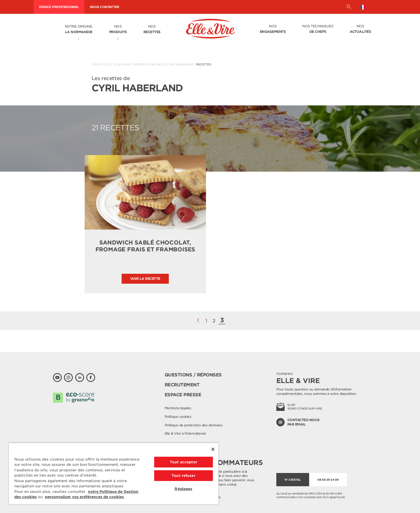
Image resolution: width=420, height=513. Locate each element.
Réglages (183, 489)
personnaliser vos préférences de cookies (84, 497)
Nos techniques (318, 29)
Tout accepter (184, 462)
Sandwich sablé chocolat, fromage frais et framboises (145, 246)
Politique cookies (178, 417)
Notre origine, (79, 30)
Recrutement (182, 385)
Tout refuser (184, 476)
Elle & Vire (122, 64)
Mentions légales (178, 408)
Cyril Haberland (180, 64)
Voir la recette (145, 279)
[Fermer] (213, 449)
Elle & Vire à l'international (185, 433)
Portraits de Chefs (149, 64)
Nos (118, 30)
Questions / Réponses (193, 375)
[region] (114, 473)
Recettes (204, 64)
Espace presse (183, 395)
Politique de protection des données (194, 425)
